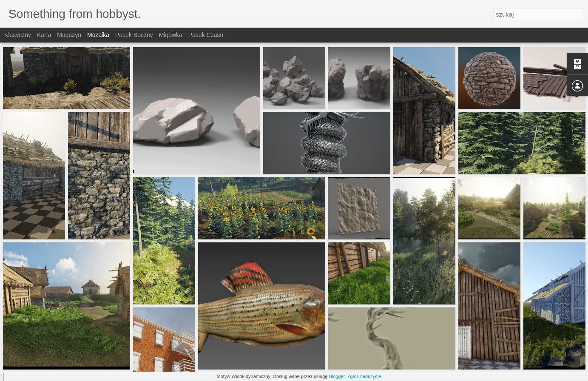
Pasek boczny (134, 35)
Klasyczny (18, 35)
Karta (44, 35)
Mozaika (98, 35)
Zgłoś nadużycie (364, 376)
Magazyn (69, 35)
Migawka (171, 35)
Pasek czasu (206, 35)
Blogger (337, 376)
